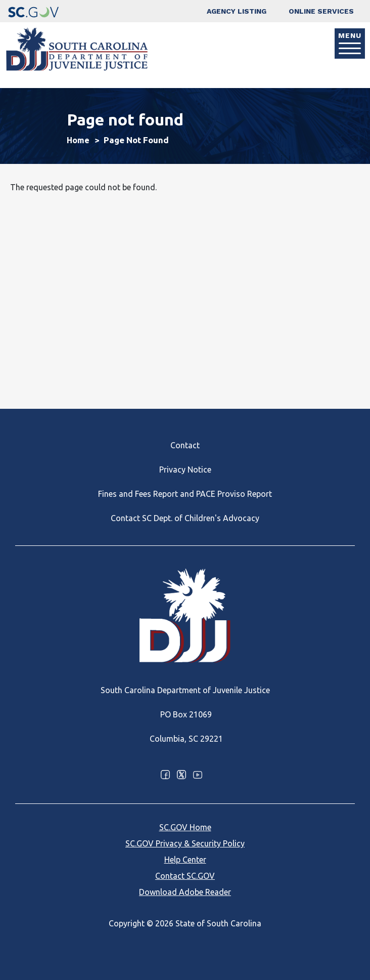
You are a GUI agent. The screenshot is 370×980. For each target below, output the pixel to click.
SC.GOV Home (185, 827)
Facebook (165, 775)
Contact (185, 445)
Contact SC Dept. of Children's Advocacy (185, 518)
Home (78, 140)
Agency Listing (237, 11)
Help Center (185, 860)
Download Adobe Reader (185, 892)
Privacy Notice (185, 470)
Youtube (198, 775)
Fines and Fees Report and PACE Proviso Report (185, 494)
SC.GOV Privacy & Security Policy (185, 843)
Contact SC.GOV (185, 876)
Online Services (321, 11)
